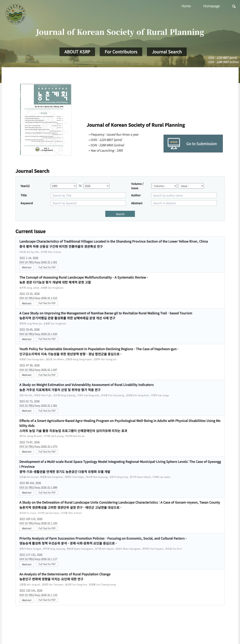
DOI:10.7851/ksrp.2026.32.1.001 (38, 262)
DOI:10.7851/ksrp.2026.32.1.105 (38, 523)
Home (186, 6)
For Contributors (121, 52)
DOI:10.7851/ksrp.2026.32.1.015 (38, 298)
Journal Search (167, 52)
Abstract (27, 267)
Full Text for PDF (47, 267)
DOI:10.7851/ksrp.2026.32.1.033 (38, 334)
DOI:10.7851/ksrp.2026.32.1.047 (38, 370)
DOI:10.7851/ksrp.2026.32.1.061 (38, 406)
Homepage (211, 6)
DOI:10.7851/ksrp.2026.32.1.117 (38, 559)
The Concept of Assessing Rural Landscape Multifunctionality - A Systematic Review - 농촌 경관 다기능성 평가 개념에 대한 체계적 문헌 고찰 (84, 280)
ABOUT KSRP (77, 52)
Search (120, 214)
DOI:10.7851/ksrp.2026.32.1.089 (38, 487)
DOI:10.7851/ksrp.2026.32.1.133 (38, 595)
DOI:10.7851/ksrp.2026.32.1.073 (38, 446)
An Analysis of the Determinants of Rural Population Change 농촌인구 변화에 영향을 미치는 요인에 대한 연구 (65, 577)
